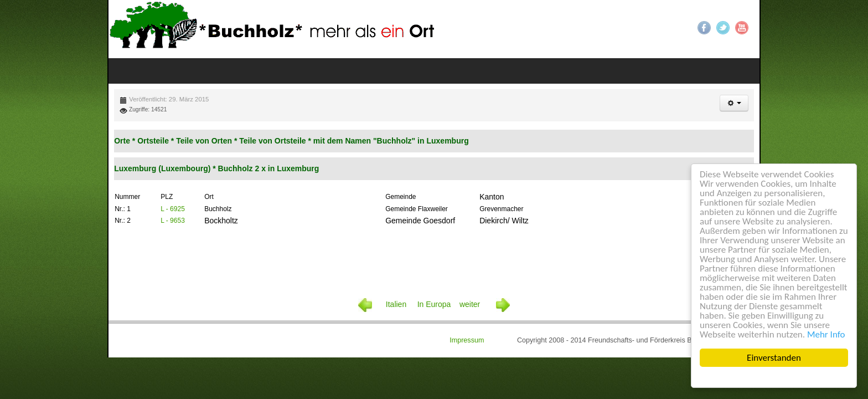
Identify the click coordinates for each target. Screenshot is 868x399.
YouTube (740, 28)
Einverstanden (774, 358)
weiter (464, 268)
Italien (401, 268)
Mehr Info (826, 334)
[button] (730, 80)
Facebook (702, 28)
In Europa (434, 268)
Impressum (502, 305)
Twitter (721, 28)
